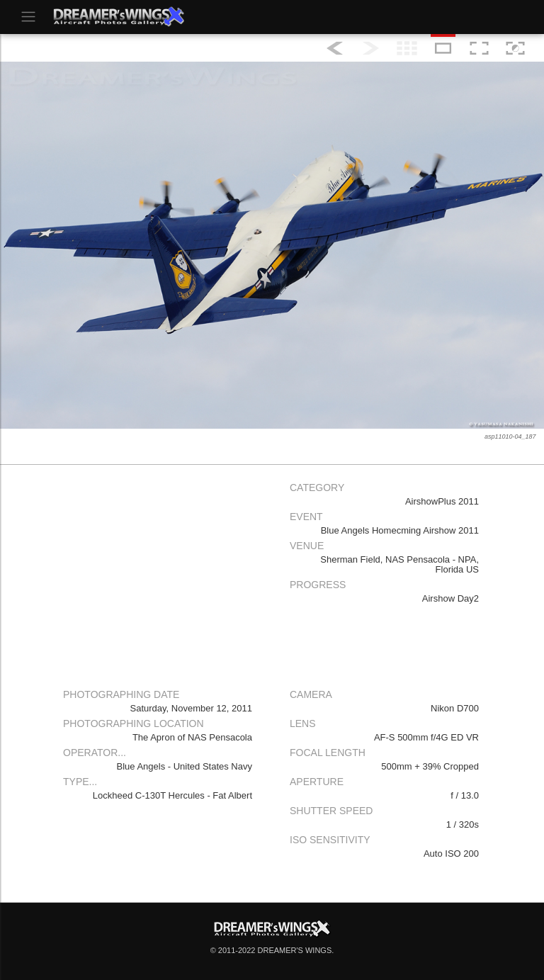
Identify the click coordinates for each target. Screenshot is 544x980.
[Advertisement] (159, 576)
